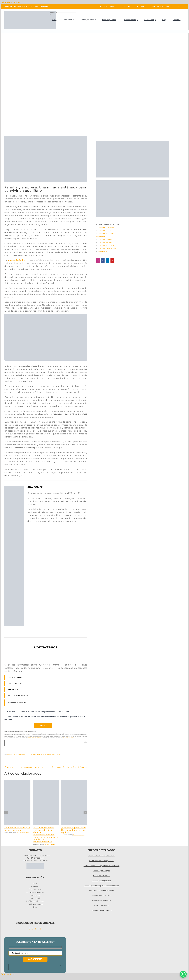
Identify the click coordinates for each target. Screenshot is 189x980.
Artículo (19, 754)
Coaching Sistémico (37, 754)
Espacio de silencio (101, 905)
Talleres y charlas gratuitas (101, 910)
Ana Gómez (11, 754)
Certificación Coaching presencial (101, 856)
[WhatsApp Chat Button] (183, 974)
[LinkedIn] (108, 260)
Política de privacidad (69, 738)
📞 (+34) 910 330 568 (35, 858)
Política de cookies (35, 904)
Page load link (8, 974)
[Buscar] (50, 14)
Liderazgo (48, 754)
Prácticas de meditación (101, 900)
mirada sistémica (16, 260)
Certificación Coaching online (101, 861)
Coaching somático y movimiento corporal (101, 886)
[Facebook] (103, 260)
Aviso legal (35, 898)
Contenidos (35, 895)
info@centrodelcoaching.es (35, 738)
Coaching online (104, 230)
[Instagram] (98, 260)
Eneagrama (102, 251)
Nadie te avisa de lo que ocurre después (17, 829)
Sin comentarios (23, 833)
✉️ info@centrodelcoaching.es (35, 860)
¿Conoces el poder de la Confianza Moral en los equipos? (74, 830)
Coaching (26, 754)
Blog (35, 907)
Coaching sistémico (106, 242)
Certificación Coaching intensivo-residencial (101, 866)
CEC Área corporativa (35, 892)
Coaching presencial (106, 228)
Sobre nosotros (35, 889)
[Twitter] (41, 929)
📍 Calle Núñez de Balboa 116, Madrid (35, 855)
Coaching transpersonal (107, 248)
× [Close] (86, 741)
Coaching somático (106, 245)
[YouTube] (112, 260)
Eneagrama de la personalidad (101, 890)
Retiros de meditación (101, 896)
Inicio (35, 883)
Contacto (35, 886)
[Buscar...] (66, 12)
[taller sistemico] (64, 315)
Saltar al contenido (10, 2)
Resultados (56, 754)
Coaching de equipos (106, 239)
